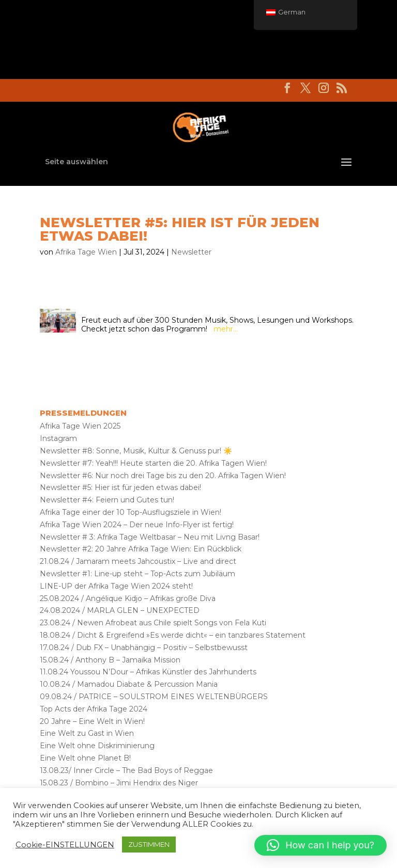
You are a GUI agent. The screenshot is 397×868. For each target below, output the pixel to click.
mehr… (226, 329)
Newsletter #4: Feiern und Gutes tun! (107, 500)
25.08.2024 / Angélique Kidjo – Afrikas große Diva (128, 598)
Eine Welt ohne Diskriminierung (97, 746)
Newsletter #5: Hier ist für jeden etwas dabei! (120, 487)
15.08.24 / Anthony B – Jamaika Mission (110, 660)
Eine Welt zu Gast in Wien (87, 733)
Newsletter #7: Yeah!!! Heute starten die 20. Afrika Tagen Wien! (153, 463)
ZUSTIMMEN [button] (149, 844)
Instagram (58, 438)
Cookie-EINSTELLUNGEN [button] (65, 845)
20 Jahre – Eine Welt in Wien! (92, 721)
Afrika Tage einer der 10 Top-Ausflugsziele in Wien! (131, 512)
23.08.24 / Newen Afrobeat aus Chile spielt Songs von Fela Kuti (153, 623)
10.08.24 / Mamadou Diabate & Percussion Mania (129, 684)
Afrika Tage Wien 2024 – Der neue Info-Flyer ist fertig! (137, 525)
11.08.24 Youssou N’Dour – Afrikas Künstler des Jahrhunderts (148, 672)
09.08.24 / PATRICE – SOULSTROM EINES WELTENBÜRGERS (154, 697)
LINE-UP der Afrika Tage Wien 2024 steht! (116, 586)
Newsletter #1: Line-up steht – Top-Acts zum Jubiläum (138, 574)
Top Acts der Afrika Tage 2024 (94, 709)
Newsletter (191, 252)
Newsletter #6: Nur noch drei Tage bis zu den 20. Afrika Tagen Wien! (163, 476)
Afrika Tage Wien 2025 (80, 426)
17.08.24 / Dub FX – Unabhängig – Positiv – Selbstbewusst (144, 648)
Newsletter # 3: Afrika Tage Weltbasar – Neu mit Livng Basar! (150, 537)
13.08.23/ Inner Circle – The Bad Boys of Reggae (126, 770)
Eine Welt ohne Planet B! (85, 758)
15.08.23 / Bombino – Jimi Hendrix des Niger (119, 783)
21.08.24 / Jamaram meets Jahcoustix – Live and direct (138, 561)
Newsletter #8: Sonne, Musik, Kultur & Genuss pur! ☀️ (136, 451)
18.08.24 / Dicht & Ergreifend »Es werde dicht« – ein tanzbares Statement (173, 635)
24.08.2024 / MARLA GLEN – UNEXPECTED (120, 610)
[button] (320, 845)
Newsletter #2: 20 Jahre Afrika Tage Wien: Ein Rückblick (141, 549)
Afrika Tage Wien (86, 252)
